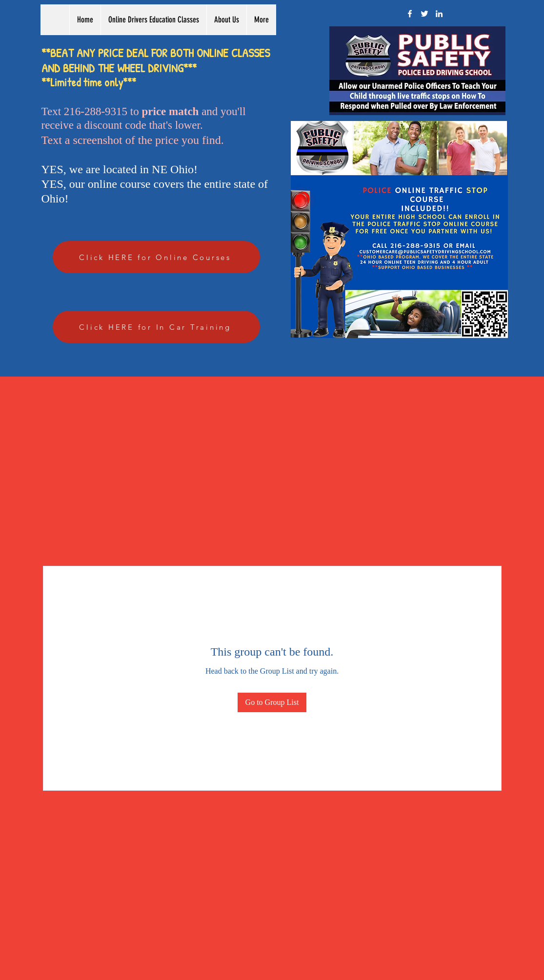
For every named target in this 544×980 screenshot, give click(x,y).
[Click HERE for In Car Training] (156, 327)
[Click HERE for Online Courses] (156, 257)
